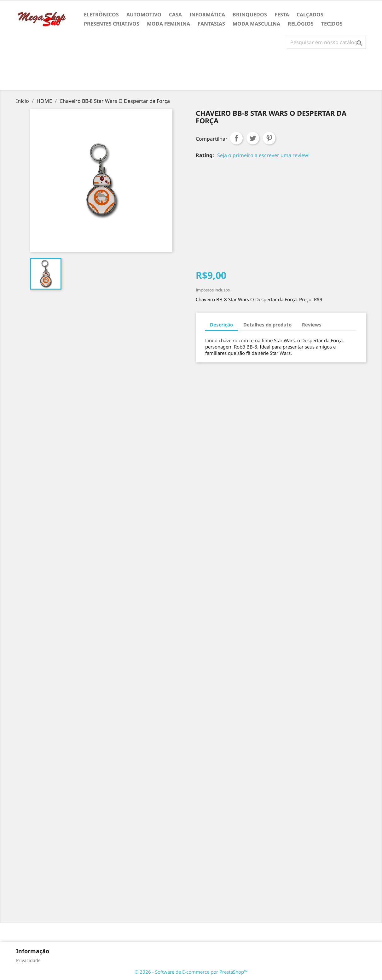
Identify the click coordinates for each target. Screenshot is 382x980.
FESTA (282, 15)
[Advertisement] (191, 72)
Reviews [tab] (312, 325)
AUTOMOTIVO (144, 15)
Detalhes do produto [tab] (267, 325)
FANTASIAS (211, 24)
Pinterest (269, 138)
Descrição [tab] (221, 325)
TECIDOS (332, 24)
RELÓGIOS (301, 24)
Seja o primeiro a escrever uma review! (263, 155)
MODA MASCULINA (256, 24)
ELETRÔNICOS (101, 15)
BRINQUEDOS (250, 15)
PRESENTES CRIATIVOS (112, 24)
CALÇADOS (310, 15)
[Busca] (326, 42)
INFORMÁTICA (207, 15)
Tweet (253, 138)
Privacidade (28, 960)
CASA (175, 15)
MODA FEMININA (168, 24)
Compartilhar (236, 138)
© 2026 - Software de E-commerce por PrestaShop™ (191, 972)
